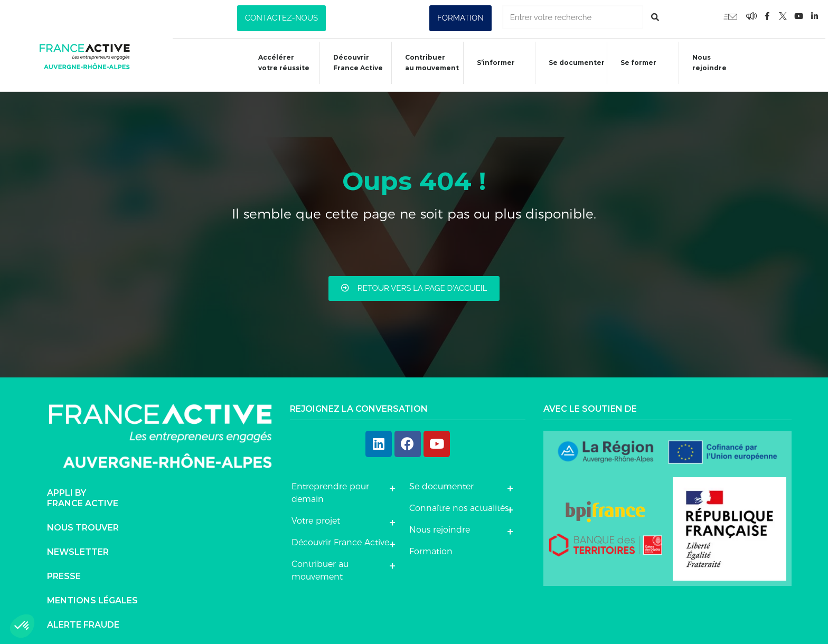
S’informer (491, 64)
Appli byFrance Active (83, 494)
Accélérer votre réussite (277, 63)
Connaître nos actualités (459, 504)
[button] (281, 18)
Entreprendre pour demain (330, 489)
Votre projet (316, 517)
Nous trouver (83, 524)
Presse (64, 572)
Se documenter (572, 64)
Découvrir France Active (352, 63)
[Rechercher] (655, 17)
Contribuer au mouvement (426, 63)
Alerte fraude (83, 621)
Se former (634, 64)
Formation (431, 548)
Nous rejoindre (706, 63)
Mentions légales (92, 597)
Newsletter (78, 548)
